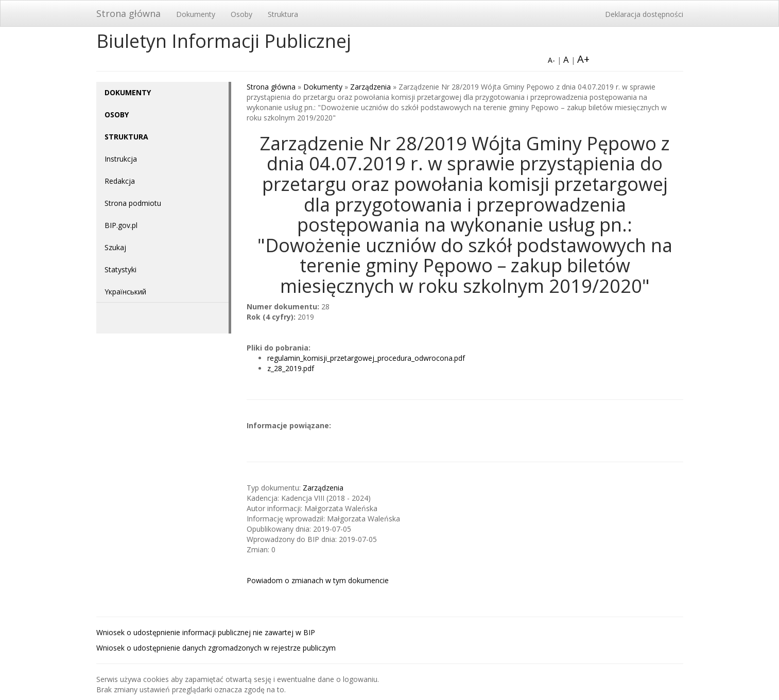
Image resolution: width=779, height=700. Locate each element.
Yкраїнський (125, 292)
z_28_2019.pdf (291, 368)
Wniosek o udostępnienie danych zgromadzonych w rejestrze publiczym (216, 648)
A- (551, 60)
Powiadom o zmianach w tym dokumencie (318, 580)
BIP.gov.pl (121, 225)
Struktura (283, 14)
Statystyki (120, 269)
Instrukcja (121, 159)
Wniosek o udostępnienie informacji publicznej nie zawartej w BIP (206, 632)
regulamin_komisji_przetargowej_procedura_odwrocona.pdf (366, 358)
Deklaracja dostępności (644, 14)
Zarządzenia (370, 87)
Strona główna (128, 13)
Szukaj (115, 247)
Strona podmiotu (133, 203)
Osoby (241, 14)
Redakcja (120, 181)
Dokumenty (196, 14)
